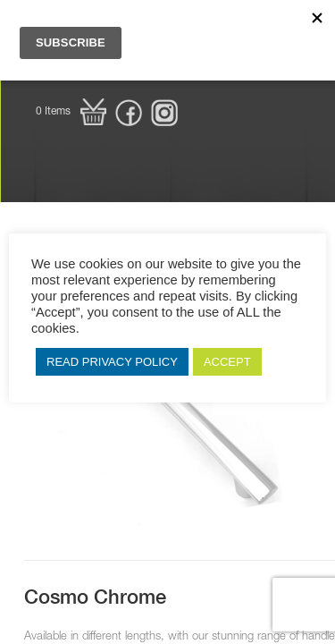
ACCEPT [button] (227, 362)
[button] (71, 112)
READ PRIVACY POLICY (112, 362)
